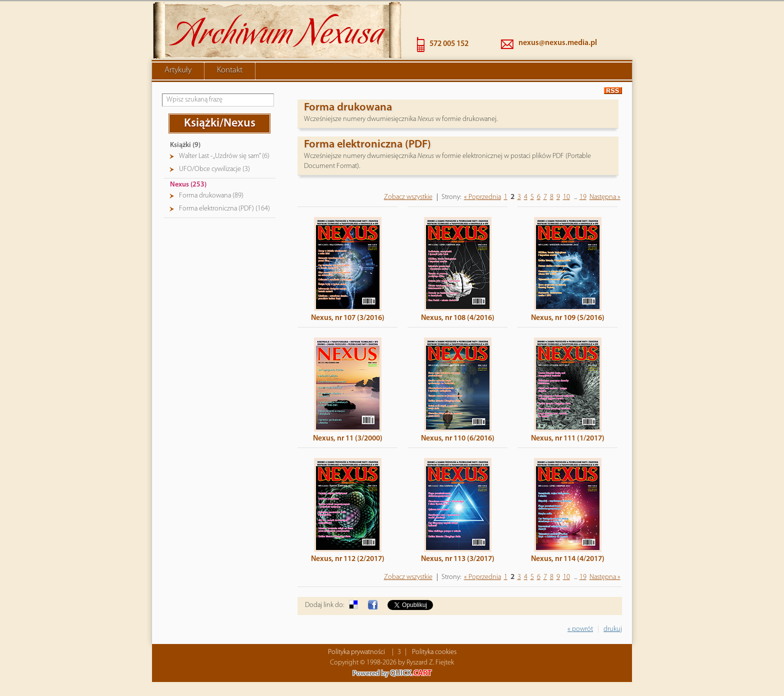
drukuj (613, 628)
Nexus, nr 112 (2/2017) (348, 558)
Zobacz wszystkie (408, 196)
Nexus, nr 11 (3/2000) (348, 437)
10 (566, 196)
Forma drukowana (348, 107)
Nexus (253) (188, 184)
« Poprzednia (482, 196)
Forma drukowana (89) (211, 195)
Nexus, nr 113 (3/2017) (458, 558)
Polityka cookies (434, 651)
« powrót (580, 628)
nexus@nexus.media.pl (558, 42)
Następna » (605, 196)
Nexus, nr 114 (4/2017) (568, 558)
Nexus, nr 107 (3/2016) (348, 317)
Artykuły (178, 69)
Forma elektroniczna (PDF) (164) (224, 208)
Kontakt (230, 69)
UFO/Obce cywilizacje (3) (214, 168)
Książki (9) (185, 144)
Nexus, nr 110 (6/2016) (458, 437)
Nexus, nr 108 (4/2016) (458, 317)
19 (583, 196)
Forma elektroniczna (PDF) (367, 144)
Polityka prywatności (356, 651)
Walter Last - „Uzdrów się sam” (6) (224, 155)
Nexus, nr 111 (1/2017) (568, 437)
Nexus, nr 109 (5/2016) (568, 317)
